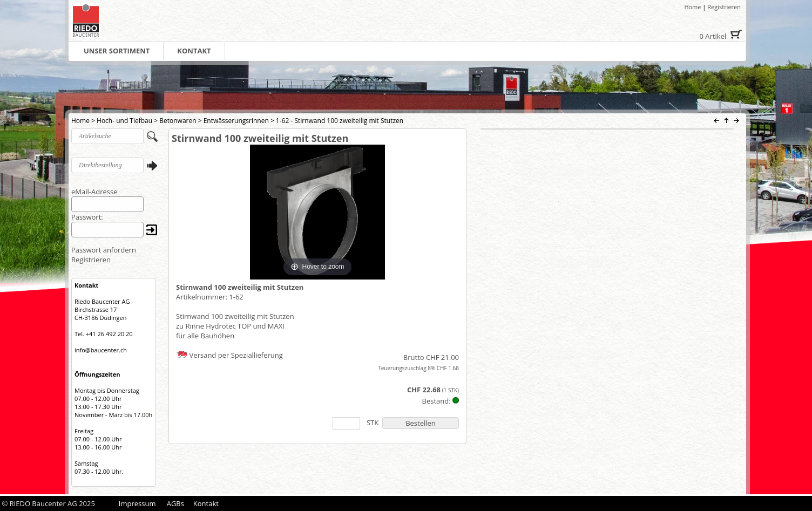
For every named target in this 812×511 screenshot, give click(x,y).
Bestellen (421, 423)
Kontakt (206, 503)
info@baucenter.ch (101, 350)
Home (692, 7)
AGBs (175, 503)
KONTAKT (194, 51)
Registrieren (724, 7)
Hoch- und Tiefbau (124, 121)
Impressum (137, 503)
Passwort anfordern (104, 250)
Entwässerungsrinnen (236, 121)
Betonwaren (178, 121)
